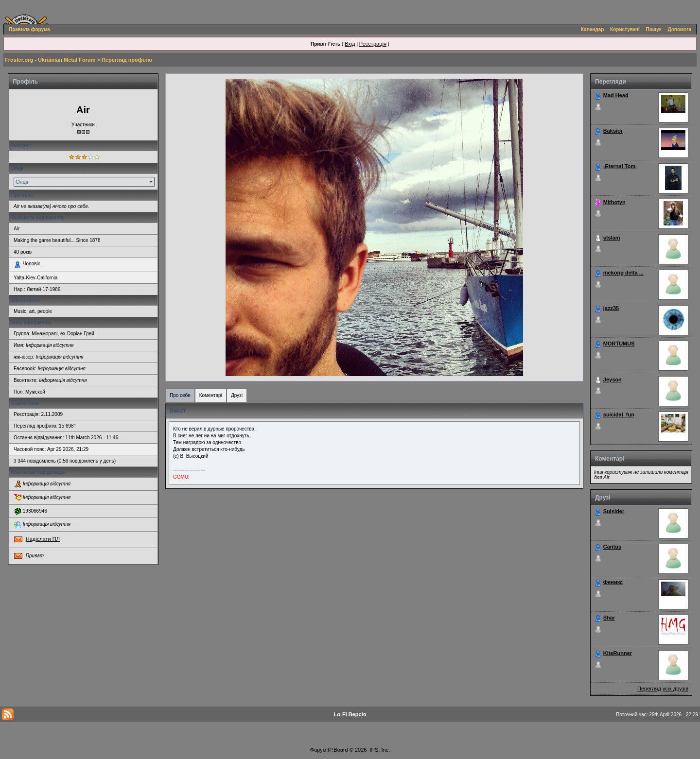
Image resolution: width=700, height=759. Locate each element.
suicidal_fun (619, 414)
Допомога (680, 29)
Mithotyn (614, 202)
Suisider (614, 511)
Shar (609, 618)
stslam (612, 238)
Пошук (654, 29)
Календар (593, 29)
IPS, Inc (379, 750)
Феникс (613, 582)
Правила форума (29, 29)
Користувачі (625, 29)
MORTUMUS (619, 344)
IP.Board (338, 750)
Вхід (350, 44)
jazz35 (611, 308)
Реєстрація (373, 44)
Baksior (613, 131)
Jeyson (612, 379)
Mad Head (616, 95)
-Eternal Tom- (620, 166)
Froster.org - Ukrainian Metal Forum (50, 60)
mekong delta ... (623, 273)
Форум (318, 750)
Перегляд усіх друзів (663, 689)
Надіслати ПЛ (43, 539)
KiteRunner (618, 653)
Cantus (612, 547)
